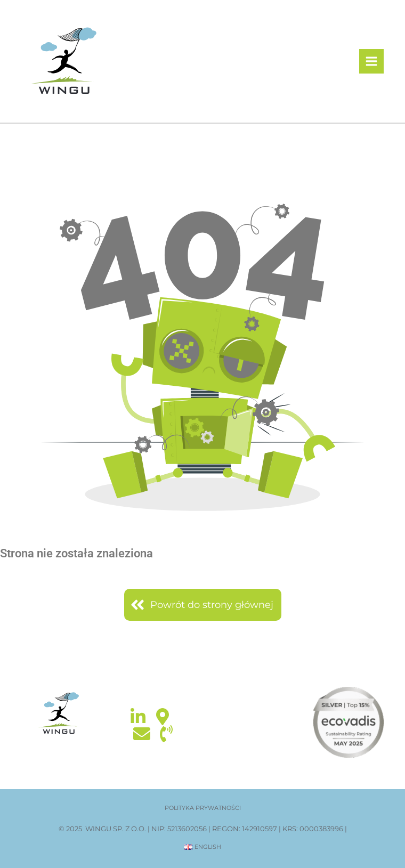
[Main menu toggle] (372, 62)
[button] (203, 808)
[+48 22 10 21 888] (166, 734)
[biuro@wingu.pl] (142, 734)
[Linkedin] (138, 717)
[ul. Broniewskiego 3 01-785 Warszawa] (163, 717)
